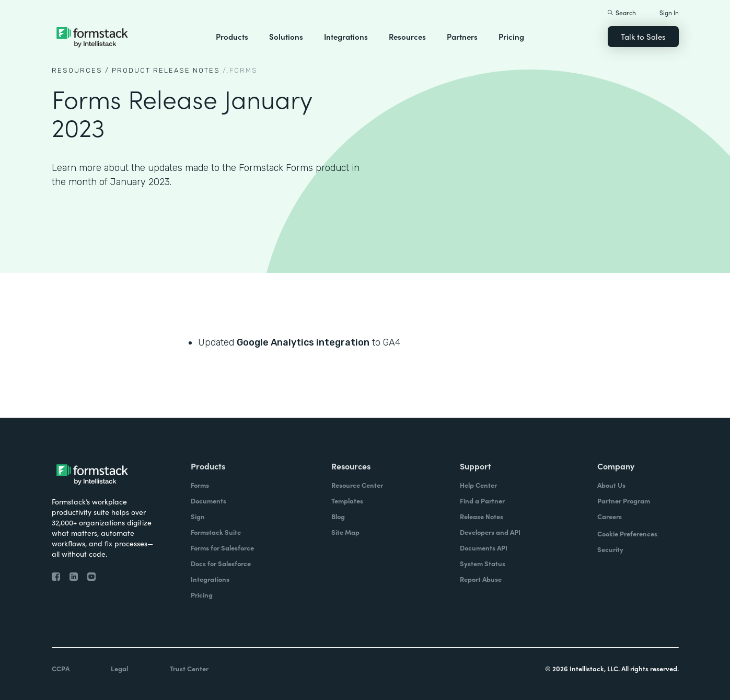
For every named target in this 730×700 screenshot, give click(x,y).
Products (232, 36)
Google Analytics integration (303, 342)
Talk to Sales (643, 36)
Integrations (346, 36)
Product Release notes (166, 70)
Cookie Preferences (627, 533)
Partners (462, 36)
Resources (407, 36)
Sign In (669, 12)
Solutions (286, 36)
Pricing (511, 36)
